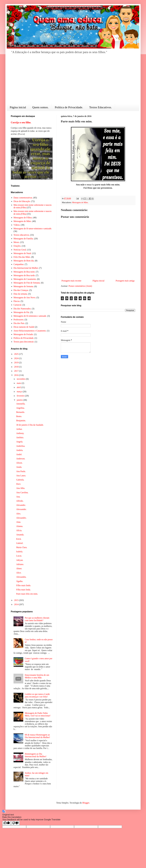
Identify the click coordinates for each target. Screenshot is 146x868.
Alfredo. (20, 501)
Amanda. (20, 535)
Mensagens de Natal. (23, 253)
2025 (17, 354)
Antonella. (21, 404)
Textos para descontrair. (24, 342)
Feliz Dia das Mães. (22, 257)
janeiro (20, 400)
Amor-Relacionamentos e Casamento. (30, 331)
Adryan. (20, 560)
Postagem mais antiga (125, 281)
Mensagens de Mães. (80, 202)
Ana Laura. (21, 476)
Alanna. (20, 526)
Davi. (19, 484)
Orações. (17, 246)
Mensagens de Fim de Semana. (27, 283)
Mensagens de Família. (24, 239)
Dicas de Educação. (22, 201)
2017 (17, 371)
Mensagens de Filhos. (23, 218)
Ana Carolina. (22, 492)
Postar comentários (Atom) (80, 286)
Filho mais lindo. (24, 585)
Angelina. (20, 408)
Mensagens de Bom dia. (24, 261)
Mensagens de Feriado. (24, 334)
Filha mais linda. (23, 590)
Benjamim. (21, 421)
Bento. (19, 416)
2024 (17, 358)
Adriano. (20, 564)
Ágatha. (20, 581)
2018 (17, 367)
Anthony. (20, 433)
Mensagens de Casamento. (25, 279)
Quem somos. (40, 107)
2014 (17, 604)
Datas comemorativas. (23, 198)
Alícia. (19, 530)
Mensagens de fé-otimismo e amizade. (30, 316)
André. (19, 454)
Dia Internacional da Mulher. (26, 268)
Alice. (19, 573)
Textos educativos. (22, 235)
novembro (21, 379)
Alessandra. (21, 577)
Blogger (86, 803)
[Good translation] (7, 823)
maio (19, 383)
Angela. (20, 442)
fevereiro (21, 396)
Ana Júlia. (21, 488)
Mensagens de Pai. (22, 312)
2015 (17, 600)
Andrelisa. (21, 446)
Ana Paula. (21, 471)
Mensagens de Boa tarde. (24, 275)
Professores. (19, 320)
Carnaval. (18, 305)
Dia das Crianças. (21, 290)
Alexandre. (21, 505)
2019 (17, 363)
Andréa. (20, 450)
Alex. (19, 514)
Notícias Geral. (20, 250)
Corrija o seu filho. (21, 122)
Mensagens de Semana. (24, 286)
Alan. (19, 522)
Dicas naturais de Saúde (24, 327)
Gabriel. (20, 543)
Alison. (19, 463)
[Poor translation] (15, 823)
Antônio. (20, 437)
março (20, 392)
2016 (17, 375)
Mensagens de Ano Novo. (25, 297)
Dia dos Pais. (19, 323)
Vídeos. (17, 225)
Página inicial (18, 107)
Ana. (18, 497)
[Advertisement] (73, 81)
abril (19, 387)
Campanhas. (19, 264)
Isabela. (20, 552)
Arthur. (19, 429)
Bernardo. (21, 412)
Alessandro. (21, 518)
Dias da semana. (21, 294)
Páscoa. (17, 301)
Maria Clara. (22, 547)
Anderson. (21, 459)
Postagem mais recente (71, 281)
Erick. (19, 539)
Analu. (19, 467)
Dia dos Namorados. (22, 309)
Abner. (19, 568)
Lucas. (19, 556)
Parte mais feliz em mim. (27, 594)
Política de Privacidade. (69, 107)
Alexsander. (21, 509)
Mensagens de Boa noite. (24, 272)
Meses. (17, 242)
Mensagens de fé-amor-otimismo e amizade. (33, 229)
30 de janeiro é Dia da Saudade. (30, 425)
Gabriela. (20, 480)
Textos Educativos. (101, 107)
